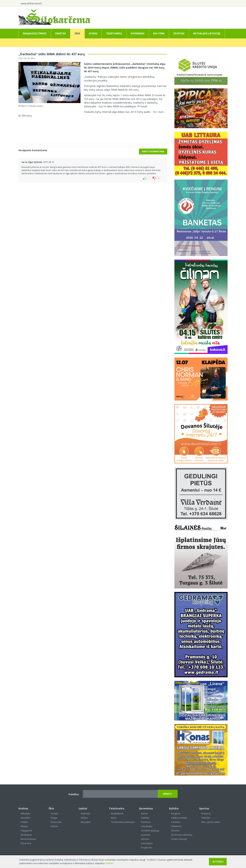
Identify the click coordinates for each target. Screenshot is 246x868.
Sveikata (145, 818)
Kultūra (159, 33)
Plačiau (110, 863)
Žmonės (175, 831)
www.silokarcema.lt (31, 3)
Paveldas (176, 822)
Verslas (54, 814)
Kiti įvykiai (86, 822)
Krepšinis (206, 814)
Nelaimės (86, 814)
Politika (24, 822)
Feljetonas (176, 826)
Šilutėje (24, 826)
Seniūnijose (26, 835)
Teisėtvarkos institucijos (123, 822)
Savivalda (25, 818)
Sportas (179, 33)
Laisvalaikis (147, 826)
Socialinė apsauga (150, 831)
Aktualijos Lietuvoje (207, 33)
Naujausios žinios (35, 33)
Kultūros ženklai (179, 818)
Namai (144, 814)
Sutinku (218, 862)
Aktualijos (25, 814)
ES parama (26, 843)
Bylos (114, 818)
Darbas (54, 826)
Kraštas (61, 33)
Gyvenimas (138, 33)
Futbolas (206, 818)
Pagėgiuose (26, 831)
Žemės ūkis (56, 822)
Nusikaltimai (117, 814)
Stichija (84, 818)
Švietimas (146, 822)
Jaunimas (146, 835)
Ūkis (77, 33)
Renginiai (176, 814)
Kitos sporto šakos (211, 822)
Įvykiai (93, 33)
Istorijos (145, 839)
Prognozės (146, 848)
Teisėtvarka (114, 33)
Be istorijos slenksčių (182, 835)
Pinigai (54, 818)
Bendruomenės (28, 839)
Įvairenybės (147, 843)
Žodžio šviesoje (179, 839)
